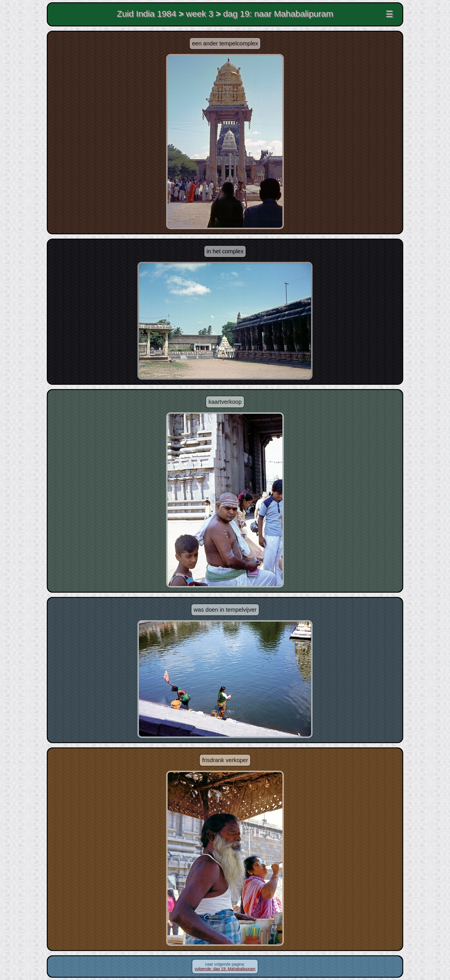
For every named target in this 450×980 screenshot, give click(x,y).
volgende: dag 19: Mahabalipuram (225, 969)
